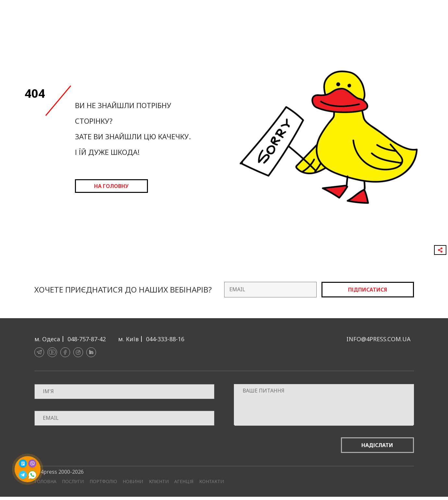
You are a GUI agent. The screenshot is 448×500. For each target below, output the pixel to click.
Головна (45, 481)
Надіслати (377, 445)
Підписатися (368, 290)
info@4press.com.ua (379, 339)
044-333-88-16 (165, 339)
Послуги (73, 481)
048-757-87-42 (87, 339)
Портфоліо (103, 481)
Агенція (184, 481)
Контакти (212, 481)
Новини (133, 481)
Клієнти (159, 481)
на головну (111, 186)
